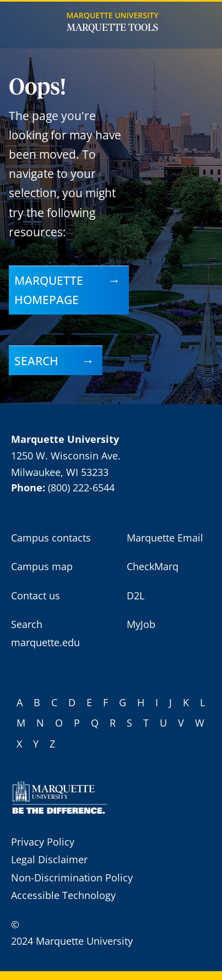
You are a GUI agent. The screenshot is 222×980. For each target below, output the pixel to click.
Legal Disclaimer (49, 859)
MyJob (141, 624)
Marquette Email (165, 538)
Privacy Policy (43, 842)
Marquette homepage (49, 290)
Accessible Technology (63, 895)
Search (36, 361)
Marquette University (113, 15)
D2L (136, 595)
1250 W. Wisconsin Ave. (66, 456)
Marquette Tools (112, 28)
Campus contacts (51, 538)
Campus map (42, 566)
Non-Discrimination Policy (72, 878)
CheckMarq (153, 566)
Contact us (36, 595)
